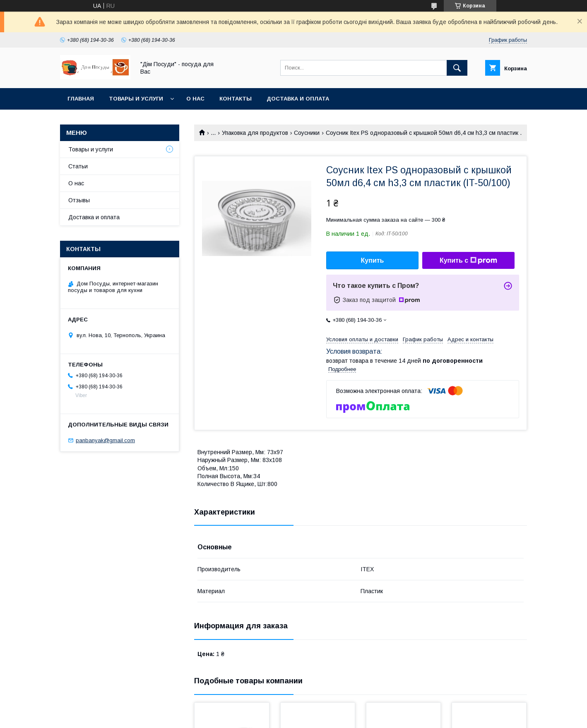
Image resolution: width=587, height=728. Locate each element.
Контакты (236, 99)
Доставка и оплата (298, 99)
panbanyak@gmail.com (105, 440)
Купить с (468, 261)
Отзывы (79, 200)
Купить (373, 260)
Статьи (78, 166)
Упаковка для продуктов (255, 133)
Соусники (307, 133)
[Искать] (457, 68)
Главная (81, 99)
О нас (195, 99)
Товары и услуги (136, 99)
